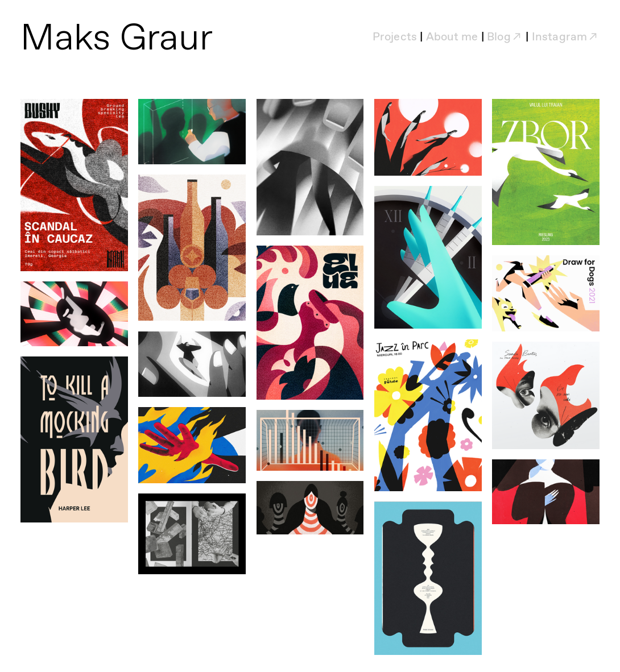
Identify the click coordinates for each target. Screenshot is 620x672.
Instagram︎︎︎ (566, 37)
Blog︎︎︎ (505, 37)
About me (452, 37)
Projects (395, 37)
